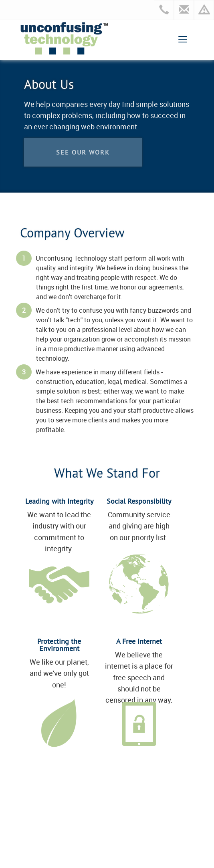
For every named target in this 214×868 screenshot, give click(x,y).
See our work (83, 152)
